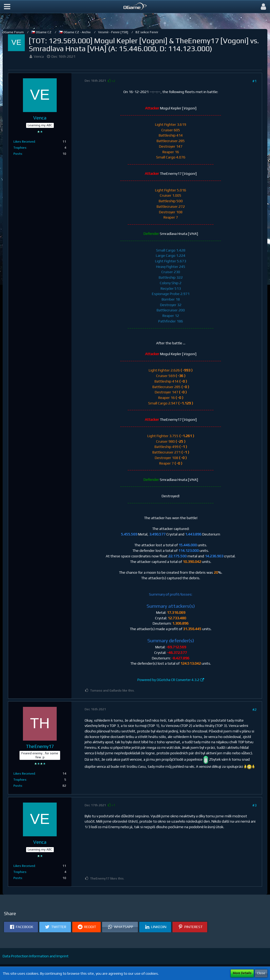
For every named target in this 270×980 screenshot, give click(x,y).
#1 (254, 81)
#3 (254, 805)
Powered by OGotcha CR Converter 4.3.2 (168, 680)
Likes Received (24, 142)
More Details (242, 973)
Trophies (20, 148)
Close (261, 973)
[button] (7, 7)
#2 (254, 709)
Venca (39, 56)
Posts (18, 154)
